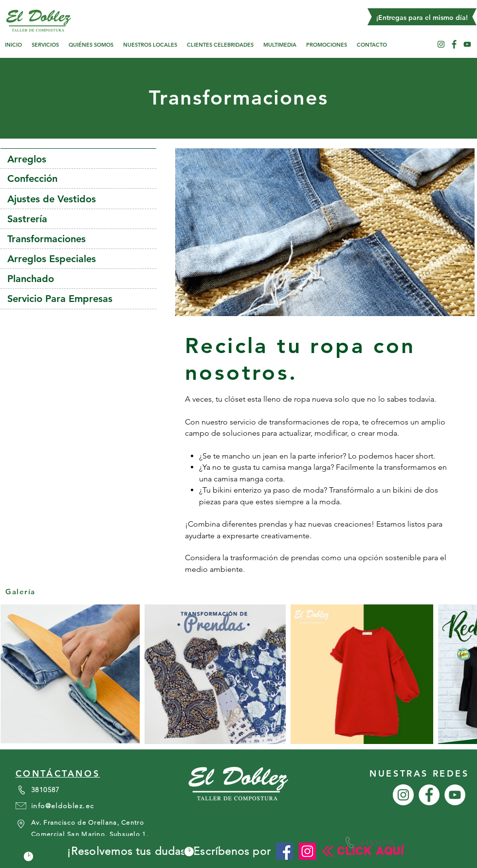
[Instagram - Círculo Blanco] (441, 44)
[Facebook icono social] (284, 851)
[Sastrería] (78, 219)
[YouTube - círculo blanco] (467, 44)
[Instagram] (307, 851)
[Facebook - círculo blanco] (454, 44)
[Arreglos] (78, 159)
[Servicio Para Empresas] (78, 299)
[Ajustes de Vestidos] (78, 199)
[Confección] (78, 178)
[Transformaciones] (78, 239)
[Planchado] (78, 279)
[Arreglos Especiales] (78, 259)
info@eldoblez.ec (63, 806)
